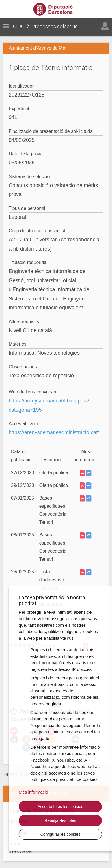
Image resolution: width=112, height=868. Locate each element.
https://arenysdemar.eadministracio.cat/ (54, 432)
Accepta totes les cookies (60, 807)
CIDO (19, 26)
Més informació (33, 792)
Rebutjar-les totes (60, 820)
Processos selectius (55, 26)
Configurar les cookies (60, 834)
